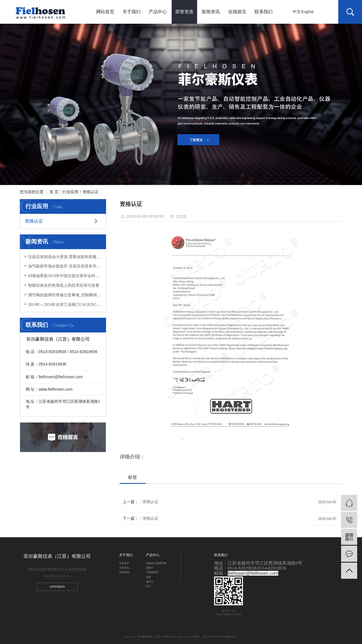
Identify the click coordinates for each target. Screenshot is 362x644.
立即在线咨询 (57, 587)
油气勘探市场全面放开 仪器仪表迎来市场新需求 (65, 266)
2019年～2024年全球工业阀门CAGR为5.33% (65, 305)
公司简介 (124, 563)
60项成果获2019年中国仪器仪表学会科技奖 (65, 276)
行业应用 (70, 192)
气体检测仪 (152, 572)
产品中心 (158, 12)
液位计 (150, 582)
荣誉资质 (184, 12)
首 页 (54, 192)
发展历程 (124, 572)
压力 (148, 586)
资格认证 (90, 192)
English (308, 12)
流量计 (150, 568)
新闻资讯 (211, 12)
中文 (297, 12)
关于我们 (132, 12)
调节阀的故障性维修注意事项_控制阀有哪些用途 (65, 295)
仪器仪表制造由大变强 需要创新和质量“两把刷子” (65, 257)
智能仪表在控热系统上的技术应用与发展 (64, 285)
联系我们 (264, 12)
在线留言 (237, 12)
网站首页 (105, 12)
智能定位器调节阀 (156, 563)
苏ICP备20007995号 (214, 637)
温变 (148, 577)
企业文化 (124, 568)
